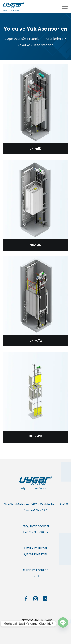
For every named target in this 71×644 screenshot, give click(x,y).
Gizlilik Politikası (35, 548)
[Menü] (65, 7)
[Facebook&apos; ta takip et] (26, 599)
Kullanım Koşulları (35, 570)
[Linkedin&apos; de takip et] (45, 599)
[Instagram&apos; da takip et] (35, 599)
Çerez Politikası (36, 554)
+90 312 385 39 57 (35, 532)
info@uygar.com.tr (36, 526)
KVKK (35, 576)
